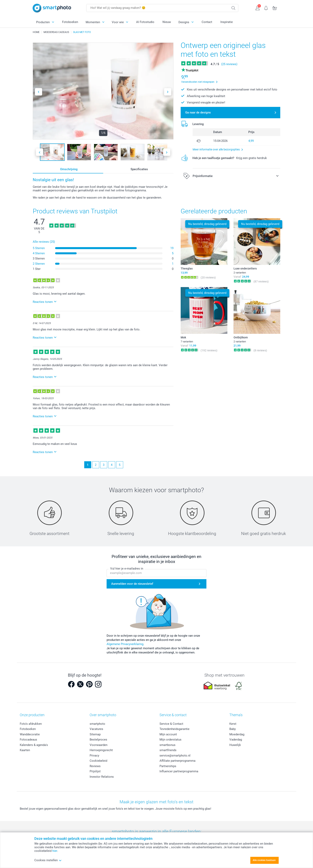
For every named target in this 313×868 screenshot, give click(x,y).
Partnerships (168, 766)
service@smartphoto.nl (175, 756)
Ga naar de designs (198, 112)
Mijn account (168, 734)
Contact (207, 22)
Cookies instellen (48, 860)
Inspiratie (227, 22)
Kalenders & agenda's (34, 745)
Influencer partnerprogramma (179, 771)
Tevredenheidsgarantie (174, 729)
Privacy (94, 756)
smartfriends (168, 750)
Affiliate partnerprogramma (177, 761)
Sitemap (95, 734)
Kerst (233, 724)
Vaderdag (236, 740)
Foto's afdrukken (31, 724)
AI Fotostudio (145, 22)
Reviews (95, 766)
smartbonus (167, 745)
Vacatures (96, 729)
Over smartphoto (103, 715)
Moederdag (237, 734)
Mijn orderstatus (170, 740)
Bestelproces (98, 740)
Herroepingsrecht (101, 750)
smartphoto (97, 724)
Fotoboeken (70, 22)
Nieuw (167, 22)
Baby (233, 729)
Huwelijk (235, 745)
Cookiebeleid (98, 761)
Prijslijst (95, 771)
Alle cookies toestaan (264, 860)
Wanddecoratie (30, 734)
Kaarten (25, 750)
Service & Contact (171, 724)
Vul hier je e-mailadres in (127, 569)
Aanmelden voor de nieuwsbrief (132, 584)
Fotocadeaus (28, 740)
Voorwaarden (99, 745)
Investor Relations (102, 777)
